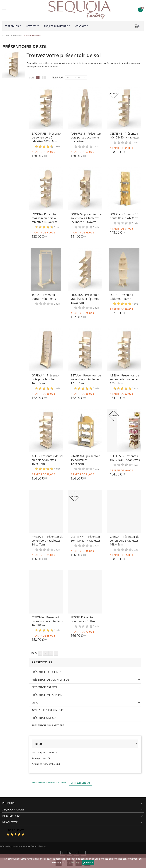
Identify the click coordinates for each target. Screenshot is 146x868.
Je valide (88, 863)
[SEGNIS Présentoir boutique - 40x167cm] (85, 592)
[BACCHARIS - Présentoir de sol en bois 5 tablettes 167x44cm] (46, 108)
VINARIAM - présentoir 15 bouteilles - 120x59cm (85, 460)
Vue (31, 78)
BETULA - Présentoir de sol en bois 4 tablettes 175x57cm (86, 379)
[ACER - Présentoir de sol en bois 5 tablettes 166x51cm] (46, 431)
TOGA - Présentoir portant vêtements (44, 297)
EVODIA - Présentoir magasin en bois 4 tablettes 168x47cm (45, 218)
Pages (33, 653)
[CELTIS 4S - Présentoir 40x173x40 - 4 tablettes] (124, 108)
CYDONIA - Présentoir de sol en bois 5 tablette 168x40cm (47, 621)
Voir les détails (74, 862)
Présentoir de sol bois (47, 672)
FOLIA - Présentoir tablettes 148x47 (122, 297)
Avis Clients (16, 830)
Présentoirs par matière (48, 725)
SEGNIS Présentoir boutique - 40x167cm (84, 619)
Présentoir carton (44, 687)
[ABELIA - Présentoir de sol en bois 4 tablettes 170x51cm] (124, 350)
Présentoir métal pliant (48, 695)
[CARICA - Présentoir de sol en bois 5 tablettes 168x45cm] (124, 511)
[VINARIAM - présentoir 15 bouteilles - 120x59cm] (85, 431)
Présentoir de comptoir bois (51, 680)
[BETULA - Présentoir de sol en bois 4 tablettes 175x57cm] (85, 350)
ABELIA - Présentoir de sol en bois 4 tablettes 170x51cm (124, 379)
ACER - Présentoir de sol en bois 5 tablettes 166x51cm (47, 460)
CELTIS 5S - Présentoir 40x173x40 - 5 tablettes (125, 458)
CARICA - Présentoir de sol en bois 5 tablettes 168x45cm (125, 541)
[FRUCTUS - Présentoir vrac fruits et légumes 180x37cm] (85, 269)
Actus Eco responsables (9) (46, 764)
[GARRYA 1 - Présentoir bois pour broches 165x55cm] (46, 350)
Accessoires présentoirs (48, 710)
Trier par (58, 78)
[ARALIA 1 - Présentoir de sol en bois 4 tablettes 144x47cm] (46, 511)
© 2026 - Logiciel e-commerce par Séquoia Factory (23, 846)
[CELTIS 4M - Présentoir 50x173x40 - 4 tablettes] (85, 511)
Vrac (35, 703)
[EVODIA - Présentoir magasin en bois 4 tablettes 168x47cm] (46, 189)
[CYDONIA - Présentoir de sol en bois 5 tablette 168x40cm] (46, 592)
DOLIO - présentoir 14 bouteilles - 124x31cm (124, 216)
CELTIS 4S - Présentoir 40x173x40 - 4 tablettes (125, 135)
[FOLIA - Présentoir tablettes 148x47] (124, 269)
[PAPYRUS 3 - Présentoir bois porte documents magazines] (85, 108)
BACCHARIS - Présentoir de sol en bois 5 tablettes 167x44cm (47, 137)
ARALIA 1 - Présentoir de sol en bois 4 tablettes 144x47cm (47, 541)
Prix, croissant (77, 78)
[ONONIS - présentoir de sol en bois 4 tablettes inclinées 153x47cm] (85, 189)
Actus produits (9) (41, 758)
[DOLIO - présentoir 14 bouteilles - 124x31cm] (124, 189)
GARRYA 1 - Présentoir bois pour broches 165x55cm (46, 379)
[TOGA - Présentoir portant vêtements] (46, 269)
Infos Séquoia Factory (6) (45, 753)
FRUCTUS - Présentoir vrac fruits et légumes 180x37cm (85, 299)
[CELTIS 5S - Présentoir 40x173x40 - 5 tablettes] (124, 431)
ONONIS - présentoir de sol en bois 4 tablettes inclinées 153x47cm (86, 218)
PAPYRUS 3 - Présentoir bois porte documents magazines (86, 137)
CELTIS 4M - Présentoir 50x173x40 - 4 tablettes (86, 539)
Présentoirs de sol (44, 718)
